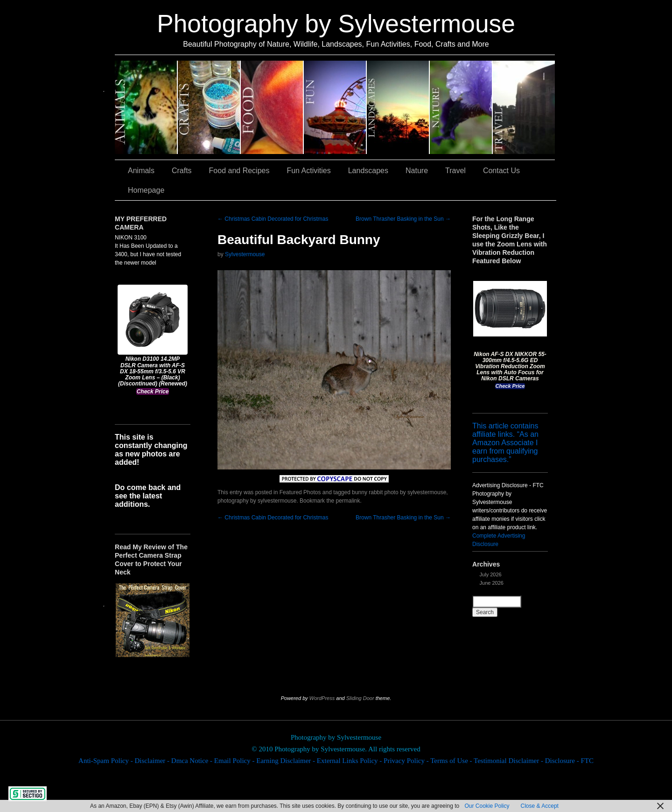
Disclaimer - (153, 761)
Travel (524, 107)
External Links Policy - (350, 761)
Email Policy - (235, 761)
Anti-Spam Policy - (106, 761)
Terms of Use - (452, 761)
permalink (348, 501)
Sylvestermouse (245, 254)
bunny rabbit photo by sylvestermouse (399, 492)
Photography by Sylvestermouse (336, 24)
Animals (146, 107)
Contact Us (501, 171)
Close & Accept (540, 806)
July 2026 (491, 574)
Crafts (209, 107)
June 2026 (492, 583)
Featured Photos (300, 492)
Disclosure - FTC (569, 761)
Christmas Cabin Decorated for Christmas (273, 219)
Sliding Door (360, 698)
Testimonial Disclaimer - (509, 761)
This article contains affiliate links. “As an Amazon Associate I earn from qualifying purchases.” (505, 443)
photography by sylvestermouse (257, 501)
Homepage (146, 190)
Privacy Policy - (407, 761)
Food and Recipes (272, 107)
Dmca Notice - (193, 761)
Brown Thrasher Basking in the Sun (403, 219)
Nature (461, 107)
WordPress (322, 698)
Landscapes (398, 107)
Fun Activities (335, 107)
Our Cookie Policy (487, 806)
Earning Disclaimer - (287, 761)
